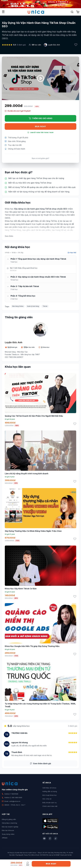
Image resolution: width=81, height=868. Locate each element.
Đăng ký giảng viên (9, 819)
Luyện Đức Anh (54, 45)
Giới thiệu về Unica (49, 788)
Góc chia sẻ (47, 799)
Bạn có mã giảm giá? (40, 158)
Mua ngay (40, 126)
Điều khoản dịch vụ (50, 803)
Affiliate (5, 838)
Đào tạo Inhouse (8, 830)
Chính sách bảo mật (50, 806)
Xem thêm (9, 236)
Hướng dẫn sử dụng (50, 791)
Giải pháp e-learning (9, 823)
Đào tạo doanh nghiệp (10, 827)
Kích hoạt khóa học (50, 795)
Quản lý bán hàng (33, 306)
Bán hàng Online (18, 306)
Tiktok (45, 306)
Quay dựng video (8, 834)
